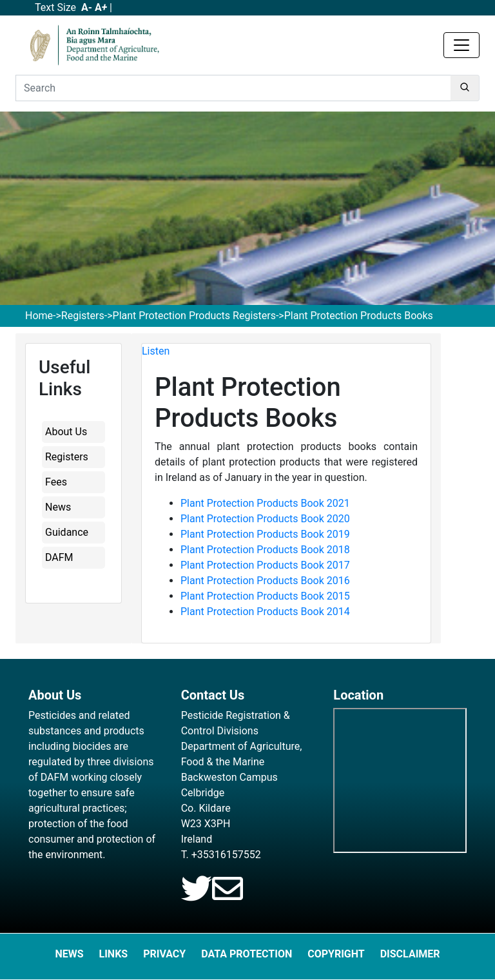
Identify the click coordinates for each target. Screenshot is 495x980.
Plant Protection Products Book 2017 (265, 565)
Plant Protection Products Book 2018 (265, 550)
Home (39, 316)
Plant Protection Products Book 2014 (265, 612)
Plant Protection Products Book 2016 (265, 581)
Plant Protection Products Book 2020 (265, 519)
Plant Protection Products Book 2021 (265, 503)
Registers (83, 316)
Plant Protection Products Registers (194, 316)
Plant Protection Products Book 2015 (265, 596)
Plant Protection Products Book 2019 (265, 534)
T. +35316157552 (221, 855)
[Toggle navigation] (461, 45)
